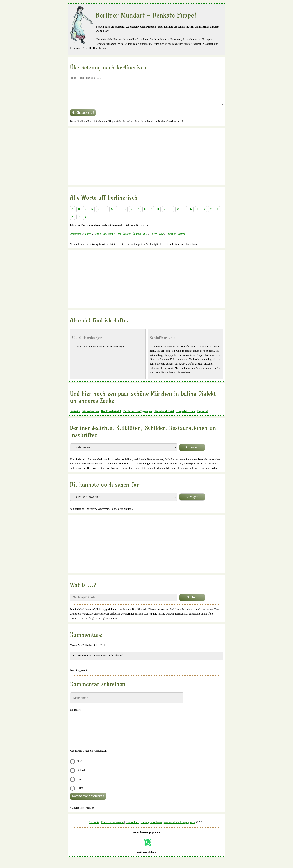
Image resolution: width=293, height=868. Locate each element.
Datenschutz (132, 828)
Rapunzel (202, 417)
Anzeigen (192, 453)
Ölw (161, 240)
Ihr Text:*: (76, 716)
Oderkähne (109, 240)
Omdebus (171, 240)
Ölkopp (137, 240)
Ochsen (87, 240)
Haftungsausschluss (151, 828)
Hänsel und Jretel (164, 417)
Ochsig (97, 240)
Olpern (153, 240)
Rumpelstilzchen (185, 417)
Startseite (75, 417)
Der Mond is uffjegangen (137, 417)
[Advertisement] (147, 162)
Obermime (76, 240)
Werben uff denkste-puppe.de (179, 828)
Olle (145, 240)
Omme (182, 240)
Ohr (119, 240)
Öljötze (127, 240)
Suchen (192, 603)
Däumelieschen (90, 417)
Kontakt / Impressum (112, 828)
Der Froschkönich (111, 417)
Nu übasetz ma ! (83, 118)
